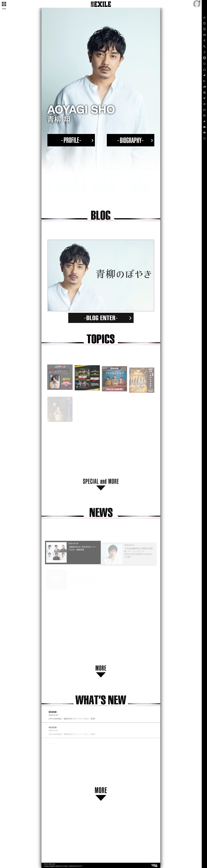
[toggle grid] (4, 4)
